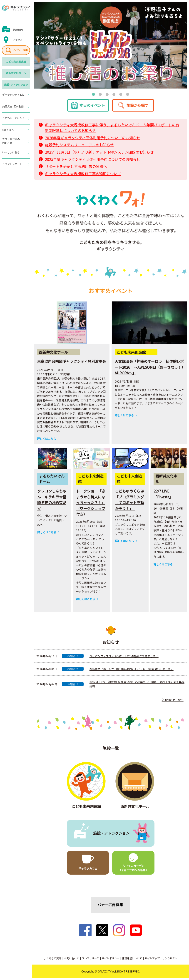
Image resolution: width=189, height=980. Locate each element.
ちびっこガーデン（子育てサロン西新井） (133, 870)
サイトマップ (152, 960)
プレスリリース (90, 960)
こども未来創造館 (16, 62)
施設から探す (137, 107)
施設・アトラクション (111, 835)
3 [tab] (107, 94)
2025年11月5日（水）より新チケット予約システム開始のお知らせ (99, 154)
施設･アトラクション (16, 85)
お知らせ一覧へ (173, 702)
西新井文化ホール (16, 73)
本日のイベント (92, 107)
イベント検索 (20, 50)
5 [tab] (121, 94)
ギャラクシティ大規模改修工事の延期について (83, 176)
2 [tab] (100, 94)
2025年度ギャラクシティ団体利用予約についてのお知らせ (93, 161)
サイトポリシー (111, 960)
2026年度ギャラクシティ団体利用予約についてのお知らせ (93, 140)
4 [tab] (114, 94)
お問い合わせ (72, 960)
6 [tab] (128, 94)
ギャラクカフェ (88, 871)
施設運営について (132, 960)
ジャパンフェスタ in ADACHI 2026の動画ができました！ (124, 658)
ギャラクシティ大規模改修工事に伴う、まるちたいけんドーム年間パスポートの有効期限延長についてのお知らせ (112, 130)
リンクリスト (170, 960)
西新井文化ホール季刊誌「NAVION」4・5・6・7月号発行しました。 (132, 671)
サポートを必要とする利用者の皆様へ (76, 169)
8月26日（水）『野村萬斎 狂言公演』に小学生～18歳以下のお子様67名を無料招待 (137, 686)
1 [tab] (94, 94)
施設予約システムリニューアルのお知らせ (79, 147)
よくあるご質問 (53, 960)
